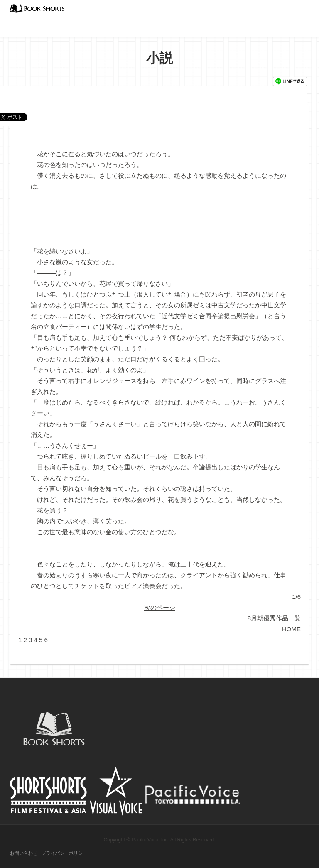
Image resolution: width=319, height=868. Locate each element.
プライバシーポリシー (64, 853)
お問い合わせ (24, 853)
